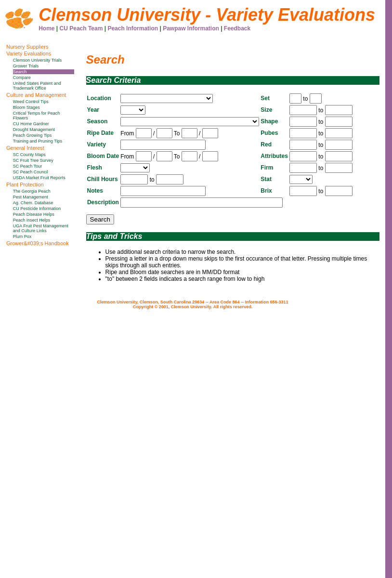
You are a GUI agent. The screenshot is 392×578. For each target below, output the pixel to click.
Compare (22, 78)
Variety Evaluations (29, 53)
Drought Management (34, 130)
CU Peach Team (81, 28)
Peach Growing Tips (33, 135)
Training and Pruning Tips (38, 141)
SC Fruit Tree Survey (33, 160)
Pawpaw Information (191, 28)
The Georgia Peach (32, 191)
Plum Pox (22, 236)
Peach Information (133, 28)
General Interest (25, 148)
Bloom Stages (26, 107)
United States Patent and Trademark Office (37, 86)
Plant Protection (25, 184)
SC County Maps (29, 155)
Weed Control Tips (31, 102)
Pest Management (31, 197)
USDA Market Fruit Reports (39, 178)
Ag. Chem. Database (33, 203)
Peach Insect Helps (32, 220)
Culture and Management (36, 95)
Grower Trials (26, 66)
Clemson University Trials (38, 60)
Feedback (237, 28)
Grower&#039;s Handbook (38, 243)
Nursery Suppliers (27, 47)
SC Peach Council (31, 172)
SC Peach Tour (27, 166)
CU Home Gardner (31, 124)
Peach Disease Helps (34, 214)
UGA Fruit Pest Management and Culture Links (41, 228)
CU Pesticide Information (37, 209)
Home (46, 28)
